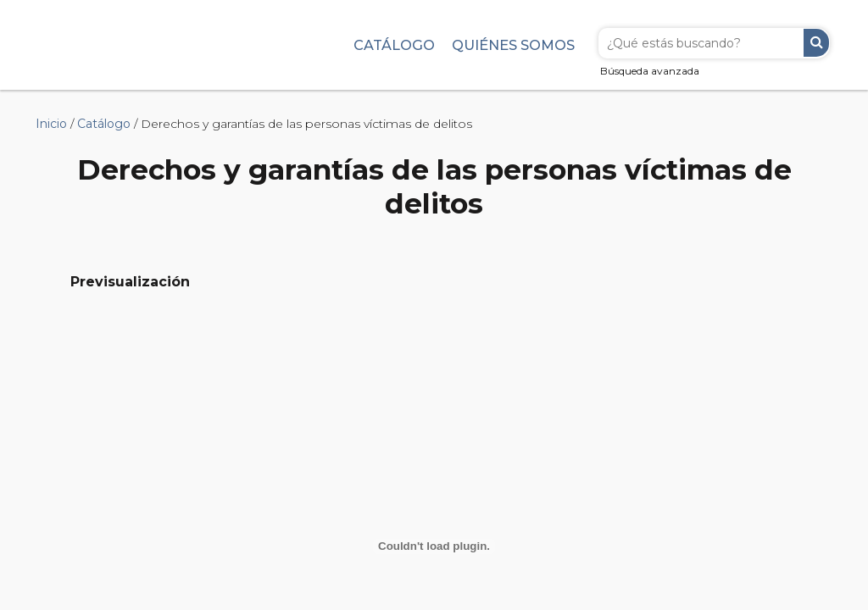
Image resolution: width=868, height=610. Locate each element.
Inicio (51, 124)
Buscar (816, 43)
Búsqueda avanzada (650, 71)
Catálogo (394, 45)
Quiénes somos (513, 45)
